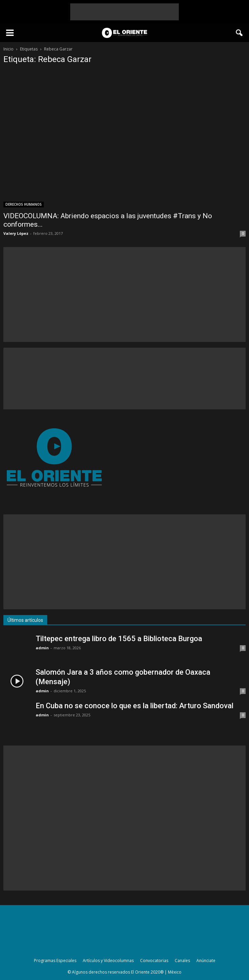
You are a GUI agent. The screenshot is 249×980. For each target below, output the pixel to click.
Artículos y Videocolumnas (108, 961)
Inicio (8, 49)
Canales (182, 961)
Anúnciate (206, 961)
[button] (240, 33)
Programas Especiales (55, 961)
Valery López (16, 233)
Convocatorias (154, 961)
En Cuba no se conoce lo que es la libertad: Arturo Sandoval (135, 706)
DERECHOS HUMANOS (24, 204)
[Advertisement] (124, 12)
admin (42, 648)
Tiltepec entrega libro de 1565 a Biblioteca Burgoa (119, 639)
